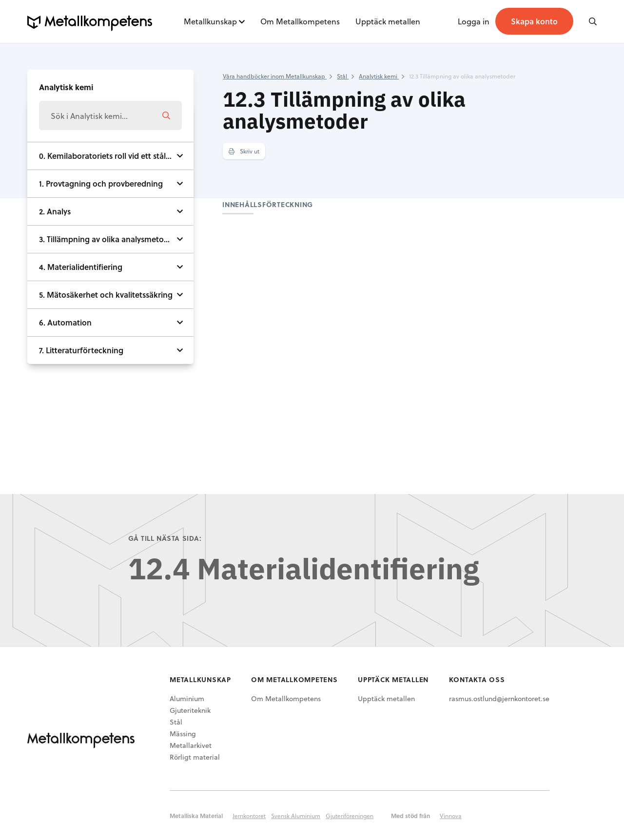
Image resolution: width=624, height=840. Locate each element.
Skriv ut (244, 151)
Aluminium (187, 698)
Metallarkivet (191, 745)
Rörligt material (195, 757)
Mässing (183, 734)
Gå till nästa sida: (165, 538)
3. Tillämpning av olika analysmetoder (107, 239)
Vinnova (451, 816)
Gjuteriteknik (190, 710)
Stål (176, 722)
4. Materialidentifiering (81, 267)
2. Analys (55, 211)
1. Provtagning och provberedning (101, 183)
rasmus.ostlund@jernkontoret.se (499, 698)
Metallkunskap (210, 21)
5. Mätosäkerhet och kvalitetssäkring (106, 295)
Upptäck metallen (388, 21)
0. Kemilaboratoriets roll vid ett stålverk (110, 156)
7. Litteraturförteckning (81, 350)
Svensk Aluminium (296, 816)
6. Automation (65, 322)
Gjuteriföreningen (350, 816)
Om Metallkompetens (300, 21)
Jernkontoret (249, 816)
